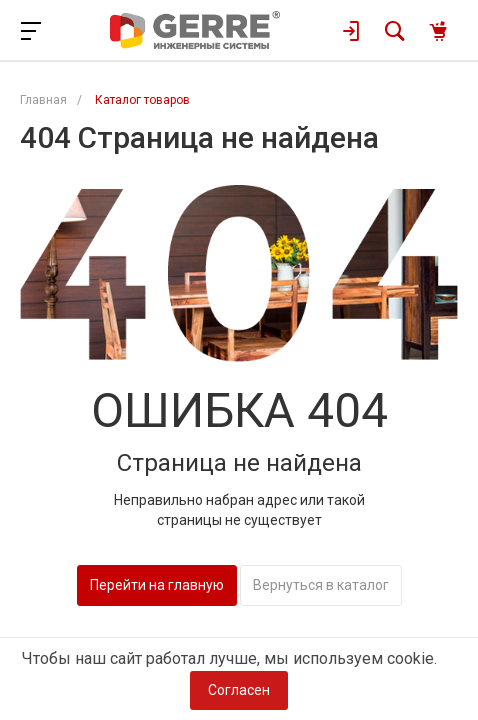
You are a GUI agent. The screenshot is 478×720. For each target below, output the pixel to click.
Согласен (239, 690)
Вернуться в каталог (321, 585)
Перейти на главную (157, 585)
